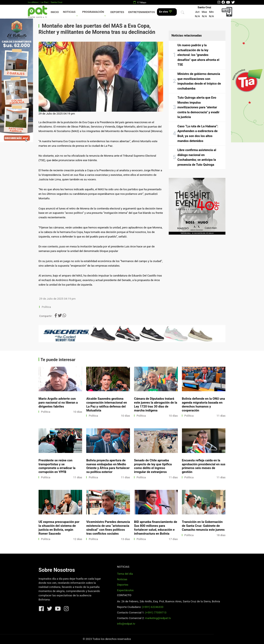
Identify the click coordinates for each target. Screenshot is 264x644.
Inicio (55, 12)
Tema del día (125, 574)
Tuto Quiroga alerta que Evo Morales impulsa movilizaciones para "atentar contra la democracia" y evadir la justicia (198, 107)
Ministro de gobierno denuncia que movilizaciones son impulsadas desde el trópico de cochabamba (199, 81)
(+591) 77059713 (156, 613)
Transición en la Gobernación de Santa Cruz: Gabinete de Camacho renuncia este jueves (203, 526)
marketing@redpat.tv (158, 618)
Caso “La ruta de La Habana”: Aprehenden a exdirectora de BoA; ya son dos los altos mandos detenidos (198, 134)
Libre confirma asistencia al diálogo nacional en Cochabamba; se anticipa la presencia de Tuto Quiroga (197, 157)
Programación (93, 12)
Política (46, 307)
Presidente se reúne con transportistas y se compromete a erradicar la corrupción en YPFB (57, 466)
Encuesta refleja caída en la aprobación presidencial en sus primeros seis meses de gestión (204, 466)
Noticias (69, 12)
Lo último (33, 2)
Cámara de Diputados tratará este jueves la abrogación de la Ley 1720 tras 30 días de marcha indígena (156, 405)
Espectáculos (125, 590)
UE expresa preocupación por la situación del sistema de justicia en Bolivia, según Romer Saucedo (59, 528)
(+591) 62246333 (153, 607)
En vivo (166, 12)
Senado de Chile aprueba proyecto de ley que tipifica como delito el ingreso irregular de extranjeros (153, 466)
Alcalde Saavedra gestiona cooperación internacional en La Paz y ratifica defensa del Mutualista (107, 405)
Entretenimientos (142, 12)
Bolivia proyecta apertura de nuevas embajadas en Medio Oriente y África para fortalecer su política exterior (108, 466)
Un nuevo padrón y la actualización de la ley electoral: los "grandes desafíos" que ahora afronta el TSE (198, 55)
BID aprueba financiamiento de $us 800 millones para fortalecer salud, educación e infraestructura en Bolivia (156, 528)
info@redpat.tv (126, 624)
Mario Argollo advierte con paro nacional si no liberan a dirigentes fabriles (58, 403)
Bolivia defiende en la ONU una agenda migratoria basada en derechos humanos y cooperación (203, 405)
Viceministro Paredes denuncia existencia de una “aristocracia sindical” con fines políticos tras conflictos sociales (108, 528)
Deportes (117, 12)
